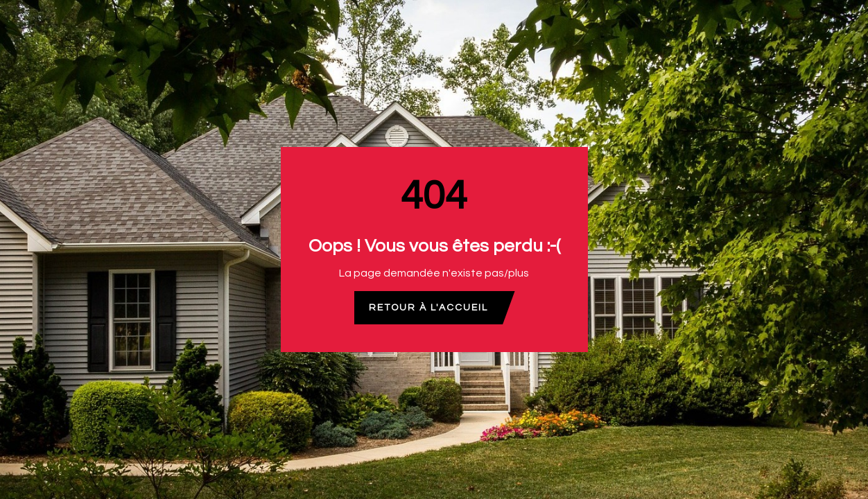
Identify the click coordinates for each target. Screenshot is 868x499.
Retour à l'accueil (428, 308)
